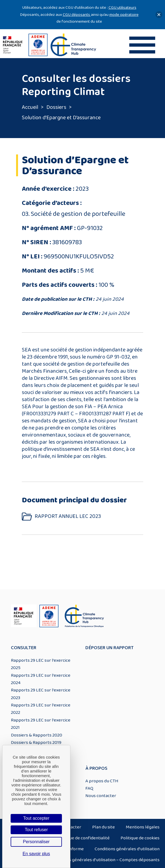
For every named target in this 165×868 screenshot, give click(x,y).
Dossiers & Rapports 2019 (36, 742)
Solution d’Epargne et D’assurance (61, 118)
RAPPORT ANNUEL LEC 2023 (68, 516)
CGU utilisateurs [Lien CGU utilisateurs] (122, 8)
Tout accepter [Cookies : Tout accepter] (36, 818)
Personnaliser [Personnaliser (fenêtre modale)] (36, 842)
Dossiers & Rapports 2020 (37, 735)
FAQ (89, 788)
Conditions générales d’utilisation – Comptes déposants (105, 860)
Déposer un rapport (109, 648)
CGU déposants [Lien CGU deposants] (77, 15)
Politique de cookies (140, 838)
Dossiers (56, 107)
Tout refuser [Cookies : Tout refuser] (36, 830)
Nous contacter (101, 796)
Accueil (30, 107)
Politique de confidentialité (83, 838)
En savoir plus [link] (36, 854)
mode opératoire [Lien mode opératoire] (124, 15)
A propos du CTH (102, 781)
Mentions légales (143, 827)
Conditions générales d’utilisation (127, 849)
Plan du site (103, 827)
